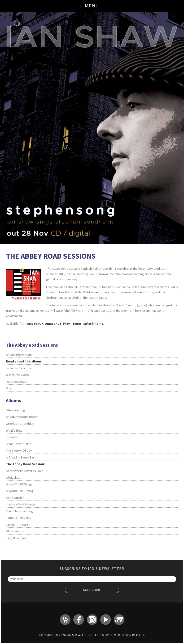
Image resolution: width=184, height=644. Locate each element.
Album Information (19, 355)
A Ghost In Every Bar (20, 457)
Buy (9, 388)
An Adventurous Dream (22, 417)
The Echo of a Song (19, 511)
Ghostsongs (15, 531)
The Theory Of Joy (19, 450)
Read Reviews (16, 382)
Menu (92, 6)
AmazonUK (35, 324)
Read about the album (23, 361)
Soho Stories (15, 498)
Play (66, 324)
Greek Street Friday (20, 424)
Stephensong (15, 410)
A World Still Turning (20, 491)
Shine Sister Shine (19, 444)
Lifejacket (13, 477)
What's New (14, 430)
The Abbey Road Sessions (26, 464)
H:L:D (140, 635)
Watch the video (17, 375)
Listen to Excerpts (19, 368)
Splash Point (93, 324)
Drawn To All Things (19, 484)
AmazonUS (53, 324)
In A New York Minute (20, 504)
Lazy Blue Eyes (16, 538)
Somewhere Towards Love (25, 471)
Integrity (12, 437)
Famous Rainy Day (19, 518)
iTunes (77, 324)
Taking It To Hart (17, 525)
